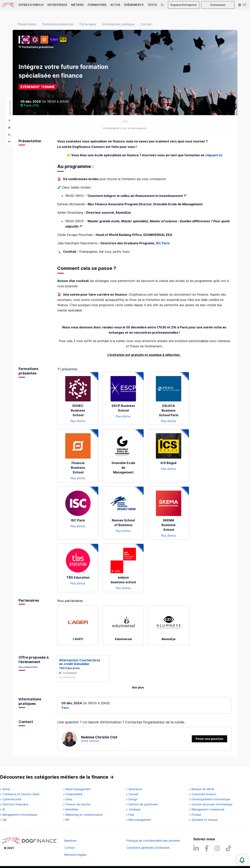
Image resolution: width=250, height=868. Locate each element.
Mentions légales (76, 855)
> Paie (130, 815)
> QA (3, 820)
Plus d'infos (78, 421)
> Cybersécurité (11, 799)
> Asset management (77, 789)
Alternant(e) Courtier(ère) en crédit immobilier (80, 662)
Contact (146, 24)
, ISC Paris (162, 243)
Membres (71, 841)
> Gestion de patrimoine (142, 804)
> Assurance (134, 789)
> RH (66, 820)
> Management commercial (207, 809)
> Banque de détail (202, 789)
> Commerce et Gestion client (20, 794)
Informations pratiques (118, 24)
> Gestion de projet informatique (211, 804)
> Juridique (133, 809)
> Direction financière (14, 804)
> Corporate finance (202, 794)
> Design (132, 799)
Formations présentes (58, 24)
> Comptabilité (73, 794)
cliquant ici (214, 155)
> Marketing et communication (83, 815)
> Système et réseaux (204, 820)
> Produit (195, 815)
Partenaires (88, 24)
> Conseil (132, 794)
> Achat (5, 789)
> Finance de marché (77, 804)
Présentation (27, 24)
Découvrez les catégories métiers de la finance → (57, 777)
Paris (65, 708)
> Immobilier (71, 809)
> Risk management (139, 820)
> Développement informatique (210, 799)
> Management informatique (19, 815)
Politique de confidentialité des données (153, 841)
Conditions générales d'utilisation (148, 848)
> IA (2, 809)
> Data (67, 799)
